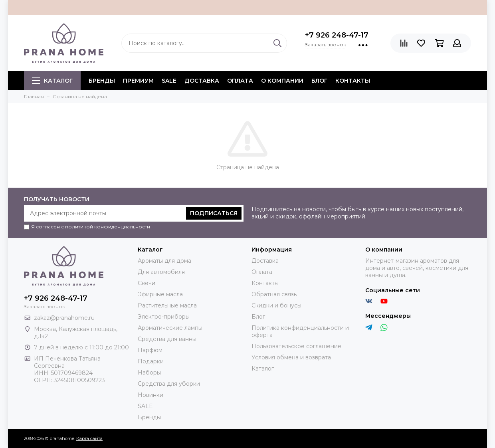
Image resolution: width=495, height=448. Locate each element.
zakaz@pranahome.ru (64, 318)
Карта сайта (89, 438)
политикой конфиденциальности (108, 227)
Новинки (150, 395)
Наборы (149, 373)
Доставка (202, 81)
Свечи (147, 283)
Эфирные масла (160, 294)
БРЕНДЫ (102, 81)
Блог (319, 81)
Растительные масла (167, 305)
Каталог (52, 81)
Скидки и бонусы (276, 305)
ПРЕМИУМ (138, 81)
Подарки (151, 361)
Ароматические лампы (170, 328)
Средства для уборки (169, 384)
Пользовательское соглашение (296, 346)
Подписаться (214, 213)
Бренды (149, 417)
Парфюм (150, 350)
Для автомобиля (161, 272)
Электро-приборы (164, 317)
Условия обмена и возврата (291, 357)
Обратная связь (274, 294)
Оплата (240, 81)
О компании (282, 81)
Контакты (353, 81)
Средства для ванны (167, 339)
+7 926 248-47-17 (337, 35)
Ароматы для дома (164, 261)
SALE (169, 81)
